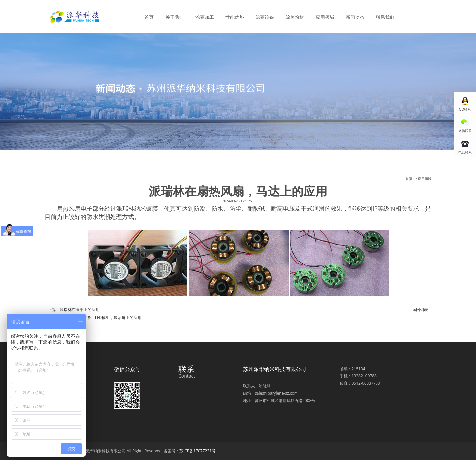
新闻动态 (355, 17)
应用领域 (325, 17)
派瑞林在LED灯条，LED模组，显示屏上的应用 (101, 318)
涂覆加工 (205, 17)
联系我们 (385, 17)
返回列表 (420, 310)
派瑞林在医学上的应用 (80, 310)
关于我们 (175, 17)
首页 (149, 17)
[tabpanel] (238, 91)
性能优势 (235, 17)
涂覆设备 (265, 17)
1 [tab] (238, 145)
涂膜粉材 (295, 17)
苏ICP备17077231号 (198, 451)
